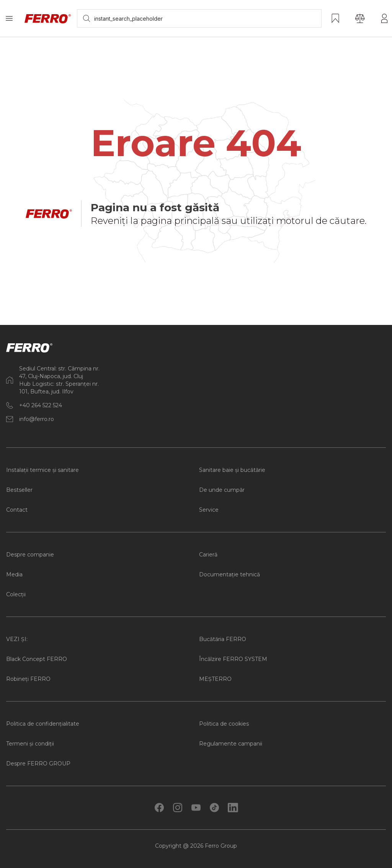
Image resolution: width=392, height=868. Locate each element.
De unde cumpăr (222, 490)
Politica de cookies (224, 724)
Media (14, 574)
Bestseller (19, 490)
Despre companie (30, 555)
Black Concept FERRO (37, 659)
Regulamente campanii (231, 744)
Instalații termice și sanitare (42, 470)
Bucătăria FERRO (223, 639)
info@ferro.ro (37, 419)
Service (209, 510)
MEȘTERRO (215, 679)
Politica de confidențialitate (43, 724)
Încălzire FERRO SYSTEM (233, 659)
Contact (17, 510)
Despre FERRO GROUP (38, 764)
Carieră (208, 555)
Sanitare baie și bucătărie (232, 470)
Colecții (16, 594)
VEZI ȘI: (17, 639)
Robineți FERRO (28, 679)
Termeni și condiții (30, 744)
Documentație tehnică (229, 574)
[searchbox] (199, 18)
